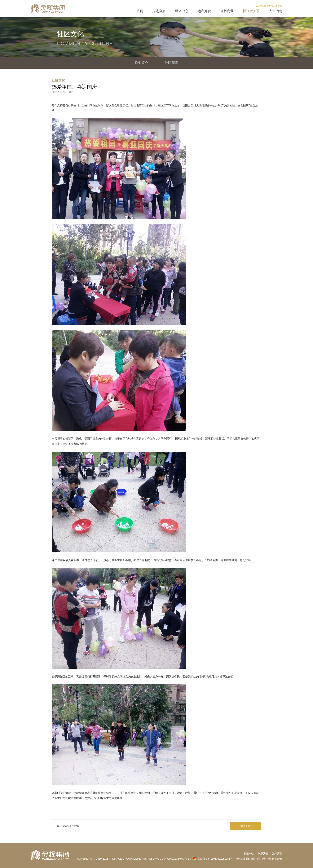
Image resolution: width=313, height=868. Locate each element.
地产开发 (204, 11)
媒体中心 (182, 11)
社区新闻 (172, 63)
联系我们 (263, 854)
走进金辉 (159, 11)
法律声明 (277, 854)
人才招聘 (275, 11)
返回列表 (246, 826)
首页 (140, 11)
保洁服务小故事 (71, 826)
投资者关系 (251, 11)
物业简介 (141, 63)
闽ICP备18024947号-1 (177, 859)
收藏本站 (249, 854)
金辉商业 (227, 11)
